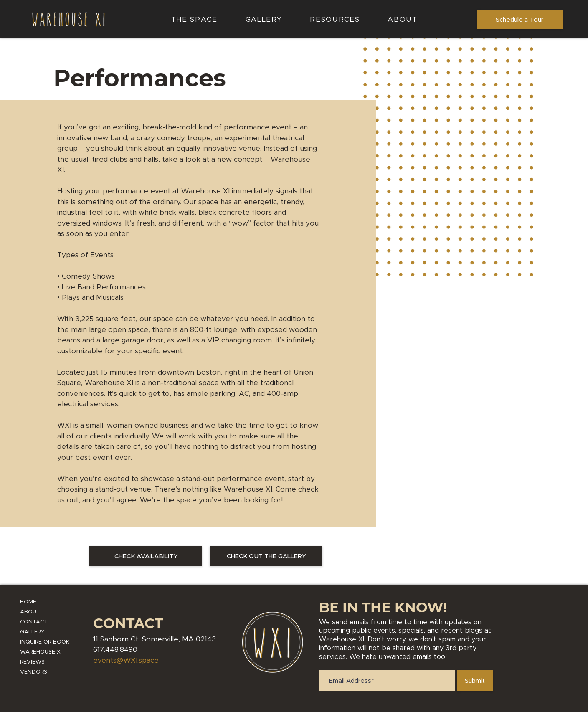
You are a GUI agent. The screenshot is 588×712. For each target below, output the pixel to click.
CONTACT (34, 622)
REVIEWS (32, 662)
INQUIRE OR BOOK (45, 642)
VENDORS (34, 672)
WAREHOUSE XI (41, 652)
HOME (28, 602)
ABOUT (30, 612)
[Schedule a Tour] (520, 20)
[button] (335, 20)
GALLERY (32, 632)
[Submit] (475, 681)
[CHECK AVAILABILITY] (146, 556)
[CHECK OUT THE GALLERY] (266, 556)
